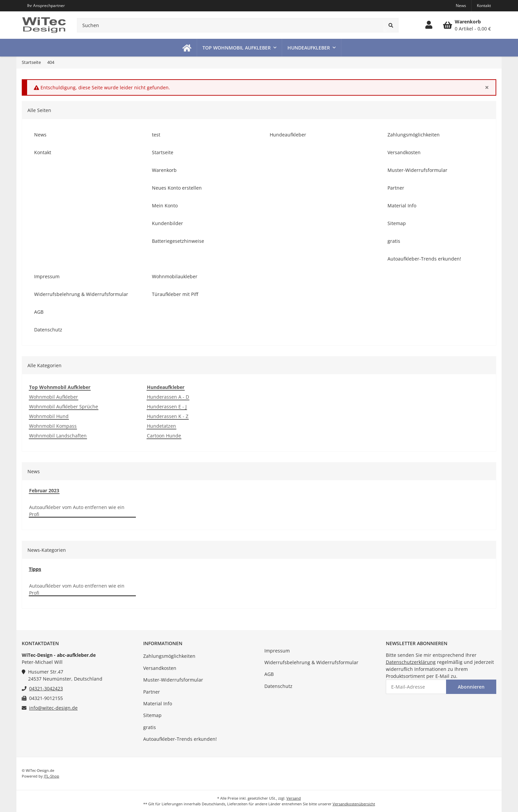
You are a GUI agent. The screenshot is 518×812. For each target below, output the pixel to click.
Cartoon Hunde (164, 436)
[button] (429, 25)
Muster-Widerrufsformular (173, 680)
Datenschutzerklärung (411, 662)
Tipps (35, 569)
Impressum (277, 651)
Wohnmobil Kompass (53, 426)
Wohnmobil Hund (49, 416)
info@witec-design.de (53, 708)
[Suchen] (230, 25)
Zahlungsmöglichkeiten (169, 656)
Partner (152, 692)
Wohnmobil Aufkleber (54, 397)
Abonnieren (471, 687)
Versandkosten (160, 668)
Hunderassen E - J (167, 407)
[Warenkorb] (467, 25)
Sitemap (152, 715)
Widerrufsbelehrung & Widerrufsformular (311, 662)
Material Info (158, 703)
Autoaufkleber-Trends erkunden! (180, 739)
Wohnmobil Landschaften (58, 436)
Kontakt (484, 6)
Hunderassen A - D (168, 397)
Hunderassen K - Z (168, 416)
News (461, 6)
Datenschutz (278, 686)
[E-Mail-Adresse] (416, 687)
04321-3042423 (46, 688)
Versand (294, 798)
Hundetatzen (161, 426)
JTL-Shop (52, 776)
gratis (150, 727)
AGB (269, 674)
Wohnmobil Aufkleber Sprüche (64, 407)
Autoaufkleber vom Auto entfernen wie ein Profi (77, 511)
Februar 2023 (44, 490)
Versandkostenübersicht (354, 804)
